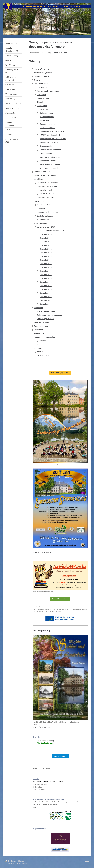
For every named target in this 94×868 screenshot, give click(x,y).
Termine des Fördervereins (48, 91)
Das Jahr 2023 (46, 242)
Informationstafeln (47, 117)
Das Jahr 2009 (46, 293)
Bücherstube (45, 109)
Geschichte (39, 179)
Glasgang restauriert (48, 124)
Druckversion (11, 861)
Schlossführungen (41, 76)
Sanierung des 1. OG (43, 172)
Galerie (37, 80)
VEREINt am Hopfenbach (50, 135)
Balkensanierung (46, 113)
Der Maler (41, 208)
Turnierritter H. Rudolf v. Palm (52, 131)
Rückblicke (41, 95)
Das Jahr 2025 (46, 234)
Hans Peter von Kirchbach (50, 150)
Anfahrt (42, 341)
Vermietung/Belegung (46, 741)
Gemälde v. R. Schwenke (47, 205)
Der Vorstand (42, 87)
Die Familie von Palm (46, 197)
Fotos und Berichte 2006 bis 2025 (51, 231)
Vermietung (39, 308)
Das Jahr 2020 (46, 253)
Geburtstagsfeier (44, 98)
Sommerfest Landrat (48, 161)
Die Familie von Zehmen (47, 186)
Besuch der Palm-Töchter (50, 164)
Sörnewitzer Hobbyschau (50, 157)
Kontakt (40, 352)
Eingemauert (45, 120)
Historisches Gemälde (49, 142)
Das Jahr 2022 (46, 245)
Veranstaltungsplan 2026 (60, 373)
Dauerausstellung (41, 326)
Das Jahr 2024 (46, 238)
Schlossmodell (43, 220)
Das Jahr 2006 (46, 304)
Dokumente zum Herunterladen (50, 315)
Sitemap (21, 861)
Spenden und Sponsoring (44, 337)
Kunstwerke (39, 201)
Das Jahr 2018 (46, 260)
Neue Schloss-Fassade (49, 168)
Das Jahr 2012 (46, 282)
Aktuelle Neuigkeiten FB (44, 73)
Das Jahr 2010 (46, 289)
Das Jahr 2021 (46, 249)
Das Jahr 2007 (46, 300)
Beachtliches (42, 106)
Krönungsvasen (46, 153)
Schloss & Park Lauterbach (45, 175)
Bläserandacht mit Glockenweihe (53, 139)
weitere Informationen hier (41, 727)
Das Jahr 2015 (46, 271)
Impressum (39, 348)
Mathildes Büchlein (47, 128)
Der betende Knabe (45, 216)
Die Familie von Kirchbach (47, 183)
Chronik (40, 102)
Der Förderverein (41, 84)
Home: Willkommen (42, 69)
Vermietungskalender (45, 319)
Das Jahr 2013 (46, 278)
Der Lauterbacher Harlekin (48, 212)
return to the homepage (63, 53)
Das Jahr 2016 (46, 267)
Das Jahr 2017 (46, 264)
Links (36, 344)
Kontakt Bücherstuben (60, 599)
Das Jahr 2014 (46, 275)
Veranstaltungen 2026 (46, 227)
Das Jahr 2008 (46, 297)
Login (87, 861)
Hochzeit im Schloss (42, 322)
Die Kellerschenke (47, 194)
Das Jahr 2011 (46, 286)
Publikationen (40, 333)
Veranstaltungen (41, 223)
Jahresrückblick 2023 (43, 355)
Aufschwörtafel (46, 190)
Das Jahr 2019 (46, 256)
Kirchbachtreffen (46, 146)
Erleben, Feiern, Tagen (46, 311)
